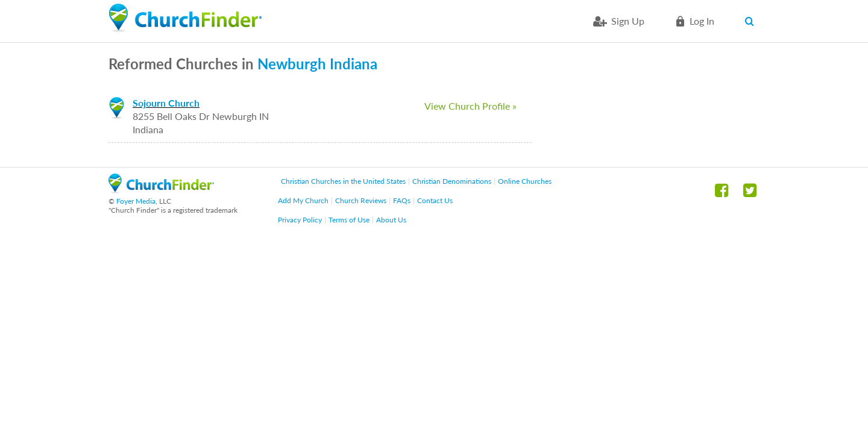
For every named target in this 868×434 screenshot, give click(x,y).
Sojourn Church (166, 103)
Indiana (354, 64)
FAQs (402, 200)
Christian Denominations (452, 181)
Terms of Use (349, 220)
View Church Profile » (470, 106)
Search (752, 21)
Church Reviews (361, 200)
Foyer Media (136, 201)
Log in (702, 21)
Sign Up (628, 21)
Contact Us (435, 200)
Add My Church (303, 200)
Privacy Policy (300, 220)
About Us (391, 220)
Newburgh (292, 64)
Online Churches (525, 181)
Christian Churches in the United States (343, 181)
